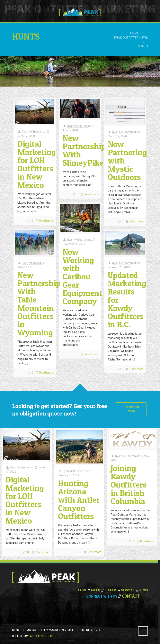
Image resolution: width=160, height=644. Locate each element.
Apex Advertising (42, 636)
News (144, 590)
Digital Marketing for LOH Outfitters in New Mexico (37, 164)
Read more (46, 221)
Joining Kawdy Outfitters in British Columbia (129, 485)
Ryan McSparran (32, 132)
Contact (131, 596)
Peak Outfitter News (131, 38)
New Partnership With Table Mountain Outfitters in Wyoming (39, 304)
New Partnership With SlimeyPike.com (92, 150)
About (96, 590)
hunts (143, 46)
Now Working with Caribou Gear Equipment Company (82, 276)
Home (134, 33)
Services (128, 590)
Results (111, 590)
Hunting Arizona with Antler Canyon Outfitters (79, 500)
